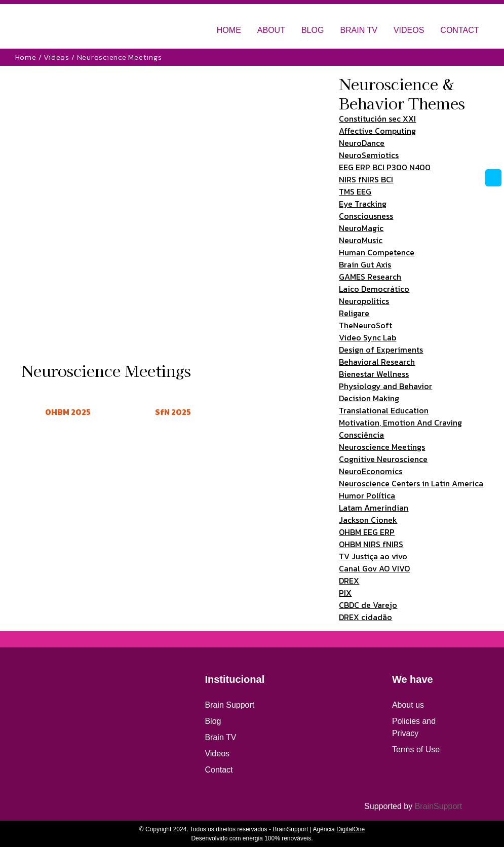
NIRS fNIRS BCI (366, 179)
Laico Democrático (374, 289)
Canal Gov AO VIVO (374, 568)
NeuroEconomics (371, 471)
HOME (229, 30)
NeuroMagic (361, 228)
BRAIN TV (359, 30)
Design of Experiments (381, 350)
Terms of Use (416, 749)
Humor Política (367, 495)
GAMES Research (370, 277)
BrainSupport (438, 806)
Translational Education (384, 410)
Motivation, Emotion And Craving (400, 422)
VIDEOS (409, 30)
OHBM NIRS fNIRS (371, 544)
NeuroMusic (361, 240)
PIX (345, 593)
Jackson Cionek (368, 520)
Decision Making (369, 398)
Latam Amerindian (374, 508)
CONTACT (459, 30)
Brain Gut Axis (365, 264)
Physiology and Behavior (385, 386)
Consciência (361, 435)
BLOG (313, 30)
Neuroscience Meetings (382, 447)
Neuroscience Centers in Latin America (411, 483)
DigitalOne (351, 829)
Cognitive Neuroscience (383, 459)
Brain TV (220, 737)
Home (26, 57)
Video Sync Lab (367, 337)
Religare (354, 313)
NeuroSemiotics (369, 155)
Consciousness (366, 216)
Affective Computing (377, 131)
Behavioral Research (377, 362)
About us (408, 705)
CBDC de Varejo (368, 605)
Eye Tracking (363, 204)
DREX (349, 581)
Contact (219, 770)
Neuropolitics (364, 301)
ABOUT (271, 30)
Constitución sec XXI (377, 119)
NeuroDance (362, 143)
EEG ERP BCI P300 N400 (385, 167)
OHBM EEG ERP (367, 532)
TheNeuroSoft (365, 325)
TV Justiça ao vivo (373, 556)
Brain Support (229, 705)
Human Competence (377, 252)
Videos (56, 57)
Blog (213, 721)
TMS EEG (355, 191)
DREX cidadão (365, 617)
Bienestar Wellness (374, 374)
